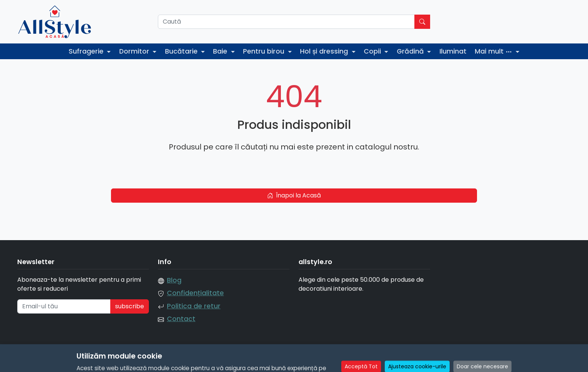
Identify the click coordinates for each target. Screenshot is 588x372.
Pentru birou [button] (265, 51)
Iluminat (453, 51)
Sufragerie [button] (87, 51)
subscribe (130, 306)
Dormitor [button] (135, 51)
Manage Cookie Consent (535, 361)
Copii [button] (373, 51)
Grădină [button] (411, 51)
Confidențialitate (195, 293)
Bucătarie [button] (182, 51)
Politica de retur (194, 306)
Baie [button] (221, 51)
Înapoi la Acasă (294, 195)
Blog (174, 280)
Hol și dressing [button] (325, 51)
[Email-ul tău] (64, 306)
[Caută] (286, 22)
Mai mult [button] (494, 51)
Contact (181, 319)
